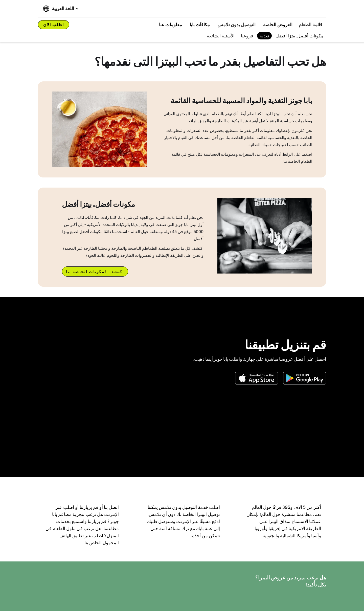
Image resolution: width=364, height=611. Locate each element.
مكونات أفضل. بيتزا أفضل (300, 36)
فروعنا (247, 36)
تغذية (264, 36)
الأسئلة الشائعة (221, 36)
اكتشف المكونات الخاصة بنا (95, 271)
